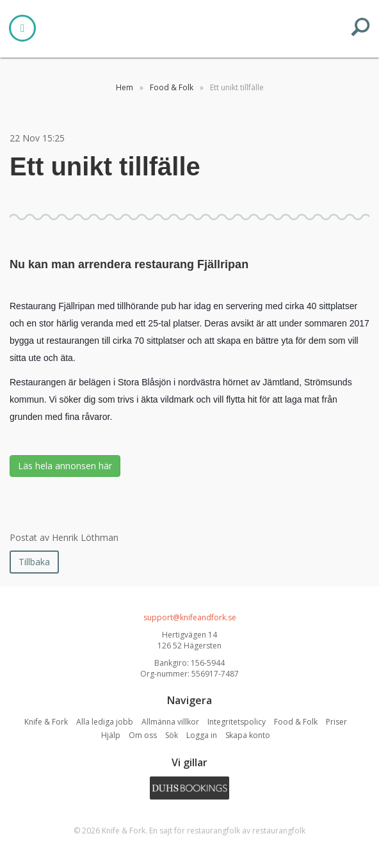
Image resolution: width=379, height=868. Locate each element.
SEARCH (360, 27)
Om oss (143, 735)
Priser (336, 722)
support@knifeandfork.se (190, 617)
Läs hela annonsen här (65, 466)
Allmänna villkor (170, 722)
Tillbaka (34, 562)
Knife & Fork (189, 27)
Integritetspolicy (237, 722)
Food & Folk (296, 722)
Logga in (202, 735)
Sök (172, 735)
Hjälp (111, 735)
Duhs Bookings (189, 788)
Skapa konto (248, 735)
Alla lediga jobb (105, 722)
